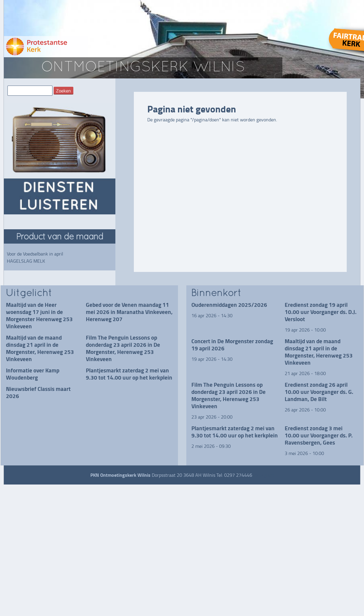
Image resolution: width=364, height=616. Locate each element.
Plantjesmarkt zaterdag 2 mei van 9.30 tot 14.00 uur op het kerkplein (129, 374)
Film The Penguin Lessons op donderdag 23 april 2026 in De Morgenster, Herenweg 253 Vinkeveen (123, 348)
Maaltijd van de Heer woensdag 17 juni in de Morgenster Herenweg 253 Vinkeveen (39, 315)
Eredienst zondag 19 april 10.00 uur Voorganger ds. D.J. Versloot (321, 312)
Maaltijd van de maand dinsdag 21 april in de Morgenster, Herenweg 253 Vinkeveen (40, 348)
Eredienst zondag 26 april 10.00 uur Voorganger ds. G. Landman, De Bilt (319, 392)
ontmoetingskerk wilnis (143, 68)
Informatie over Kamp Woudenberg (33, 374)
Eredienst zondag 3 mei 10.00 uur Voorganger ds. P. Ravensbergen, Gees (319, 435)
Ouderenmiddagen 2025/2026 (229, 305)
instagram (264, 475)
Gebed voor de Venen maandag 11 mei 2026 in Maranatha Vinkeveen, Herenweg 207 (129, 312)
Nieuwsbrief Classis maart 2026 (38, 392)
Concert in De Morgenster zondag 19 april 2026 (232, 345)
